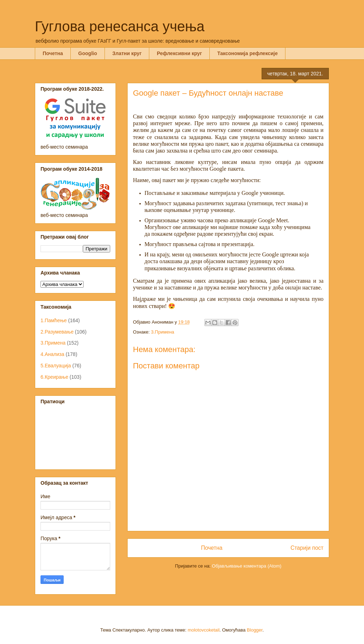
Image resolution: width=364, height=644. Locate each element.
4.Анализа (52, 354)
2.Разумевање (57, 332)
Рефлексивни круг (179, 53)
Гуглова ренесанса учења (120, 26)
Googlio (88, 53)
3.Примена (163, 332)
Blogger (255, 630)
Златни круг (127, 53)
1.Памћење (54, 320)
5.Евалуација (56, 366)
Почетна (53, 53)
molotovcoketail (204, 630)
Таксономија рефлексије (247, 53)
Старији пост (307, 548)
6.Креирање (54, 377)
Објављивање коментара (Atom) (247, 566)
